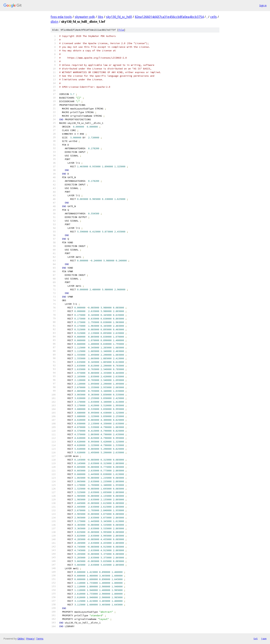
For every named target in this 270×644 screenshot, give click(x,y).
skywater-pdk (85, 17)
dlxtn (54, 22)
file (121, 30)
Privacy (30, 639)
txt (256, 638)
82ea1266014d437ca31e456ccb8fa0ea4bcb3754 (169, 17)
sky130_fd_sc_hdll (119, 17)
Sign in (263, 5)
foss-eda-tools (61, 17)
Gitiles (21, 639)
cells (214, 17)
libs (100, 17)
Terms (40, 639)
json (264, 638)
